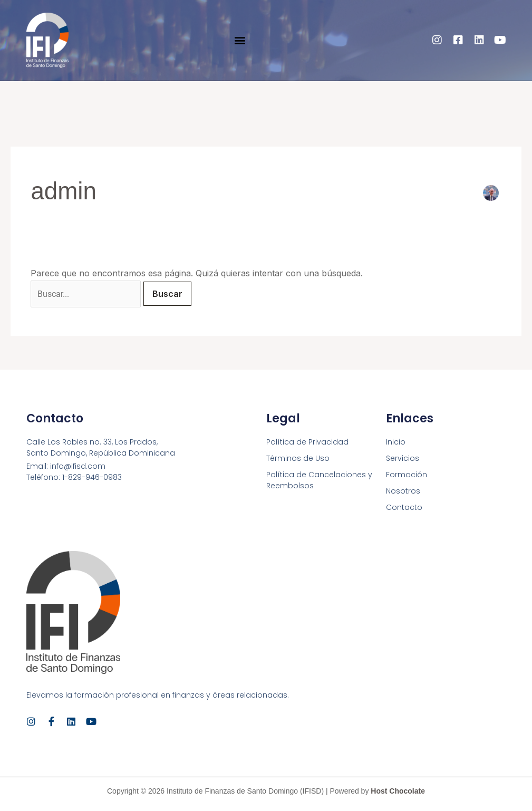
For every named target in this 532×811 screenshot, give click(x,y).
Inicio (396, 442)
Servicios (403, 458)
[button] (240, 40)
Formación (407, 475)
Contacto (404, 507)
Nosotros (403, 491)
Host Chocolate (398, 791)
